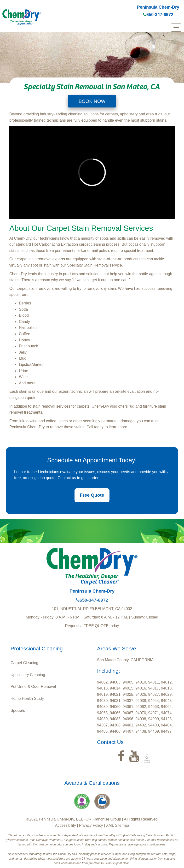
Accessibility (66, 825)
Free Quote (92, 495)
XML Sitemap (118, 825)
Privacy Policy (91, 825)
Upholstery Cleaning (28, 675)
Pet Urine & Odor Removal (33, 687)
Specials (18, 710)
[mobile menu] (176, 28)
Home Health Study (27, 699)
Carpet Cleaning (24, 663)
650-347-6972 (158, 15)
